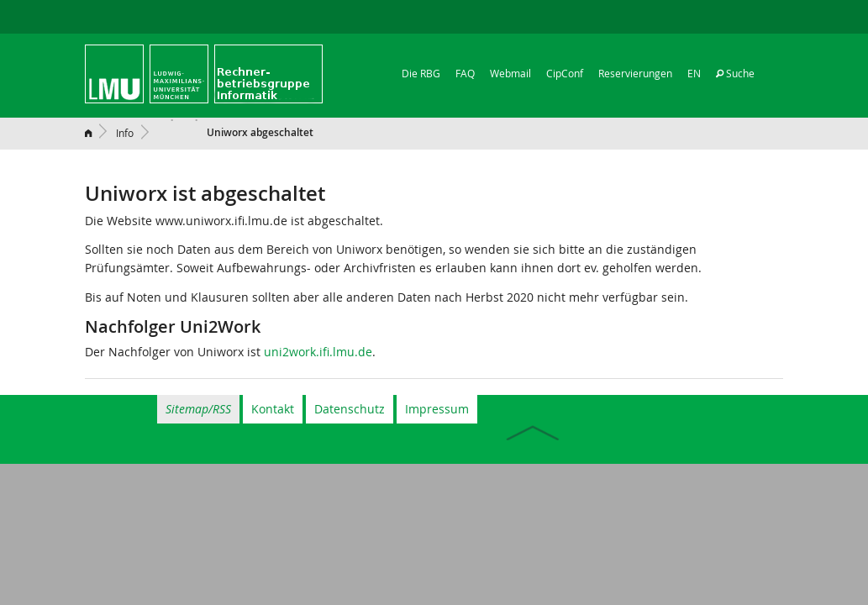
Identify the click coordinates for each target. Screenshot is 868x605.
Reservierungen (635, 73)
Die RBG (421, 73)
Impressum (437, 409)
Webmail (510, 73)
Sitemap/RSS (198, 409)
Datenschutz (350, 409)
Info (125, 133)
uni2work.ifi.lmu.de (318, 352)
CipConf (565, 73)
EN (694, 73)
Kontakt (273, 409)
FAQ (465, 73)
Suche (735, 73)
